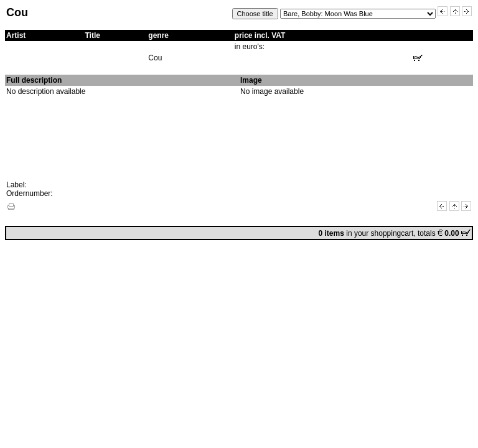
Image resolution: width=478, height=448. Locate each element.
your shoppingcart (384, 233)
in (336, 233)
